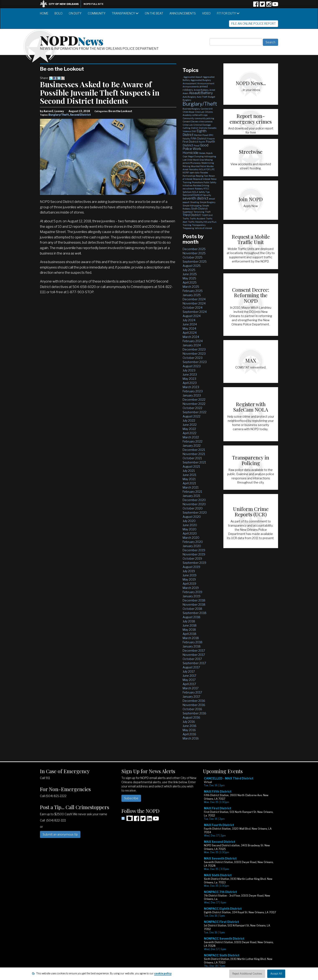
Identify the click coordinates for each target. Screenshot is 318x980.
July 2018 (189, 621)
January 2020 (192, 546)
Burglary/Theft (59, 115)
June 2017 (189, 676)
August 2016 (191, 717)
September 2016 (194, 713)
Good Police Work (195, 147)
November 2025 (194, 253)
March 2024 (191, 337)
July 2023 (189, 370)
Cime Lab (200, 112)
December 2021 (194, 450)
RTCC (206, 189)
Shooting (195, 202)
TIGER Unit (207, 215)
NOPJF (186, 173)
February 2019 (192, 592)
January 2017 (191, 697)
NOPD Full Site (93, 4)
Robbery (199, 189)
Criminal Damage (202, 125)
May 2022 (189, 429)
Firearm (211, 139)
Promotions (197, 182)
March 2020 (191, 538)
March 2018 (191, 638)
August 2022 (191, 416)
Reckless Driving (201, 186)
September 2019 (194, 563)
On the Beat (154, 13)
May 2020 (190, 529)
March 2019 (191, 588)
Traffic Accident (198, 219)
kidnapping (210, 156)
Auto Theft (202, 97)
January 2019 (191, 596)
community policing (204, 118)
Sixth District (199, 209)
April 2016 (189, 734)
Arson (185, 93)
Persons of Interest (202, 179)
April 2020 (190, 533)
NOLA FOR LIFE (207, 169)
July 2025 (189, 270)
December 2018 (194, 600)
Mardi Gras (198, 160)
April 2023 (190, 383)
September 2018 (195, 613)
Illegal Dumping (196, 156)
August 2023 (192, 366)
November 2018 (194, 605)
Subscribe (131, 798)
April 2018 (190, 634)
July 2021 (189, 471)
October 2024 (193, 308)
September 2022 (195, 412)
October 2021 (192, 458)
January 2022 (192, 446)
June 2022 (190, 425)
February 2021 (192, 492)
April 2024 (190, 333)
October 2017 (192, 659)
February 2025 (193, 291)
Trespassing (188, 228)
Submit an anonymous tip (60, 834)
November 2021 (194, 454)
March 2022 (191, 437)
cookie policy (163, 973)
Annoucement (190, 83)
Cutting (186, 128)
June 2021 (189, 475)
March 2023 (191, 387)
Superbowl (188, 212)
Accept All (276, 974)
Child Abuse (188, 112)
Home (44, 13)
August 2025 (192, 266)
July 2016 (189, 722)
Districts (203, 128)
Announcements (183, 13)
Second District (80, 115)
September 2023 (195, 362)
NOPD (72, 40)
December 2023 (194, 349)
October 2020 (193, 508)
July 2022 (189, 420)
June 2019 (190, 575)
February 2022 (193, 441)
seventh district (195, 198)
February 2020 (193, 542)
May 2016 (189, 730)
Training (187, 225)
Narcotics (194, 169)
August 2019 (191, 567)
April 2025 (190, 282)
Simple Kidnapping (192, 206)
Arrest (212, 90)
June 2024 (190, 324)
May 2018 (189, 630)
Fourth (202, 142)
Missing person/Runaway (198, 161)
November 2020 (194, 504)
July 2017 (189, 671)
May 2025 (189, 278)
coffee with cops (200, 115)
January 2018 (192, 646)
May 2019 (189, 579)
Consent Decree (190, 122)
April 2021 (189, 483)
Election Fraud (201, 135)
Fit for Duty (228, 13)
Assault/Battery (201, 93)
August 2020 (192, 517)
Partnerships (189, 176)
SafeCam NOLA (190, 192)
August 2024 (192, 316)
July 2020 (189, 521)
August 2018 (191, 617)
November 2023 (194, 354)
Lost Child (188, 160)
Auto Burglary (189, 97)
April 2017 (189, 684)
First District (190, 142)
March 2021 (191, 487)
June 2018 (190, 625)
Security (207, 195)
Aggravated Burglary (201, 80)
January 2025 (192, 295)
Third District (192, 215)
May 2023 (189, 379)
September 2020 (195, 512)
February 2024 (193, 341)
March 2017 (191, 688)
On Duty (75, 13)
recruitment (188, 189)
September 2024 (195, 312)
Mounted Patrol (198, 166)
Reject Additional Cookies (247, 974)
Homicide (191, 153)
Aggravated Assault (193, 77)
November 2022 (194, 404)
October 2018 (192, 609)
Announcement (206, 83)
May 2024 (189, 328)
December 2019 (194, 550)
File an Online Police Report (254, 24)
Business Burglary (191, 109)
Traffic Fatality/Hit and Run (202, 222)
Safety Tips (204, 192)
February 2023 (193, 391)
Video (206, 13)
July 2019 (189, 571)
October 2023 (193, 358)
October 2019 (192, 558)
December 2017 (194, 651)
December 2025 (194, 249)
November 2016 (194, 705)
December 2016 (194, 701)
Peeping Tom (202, 176)
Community (97, 13)
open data (195, 173)
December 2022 (194, 400)
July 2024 (189, 320)
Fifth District (199, 138)
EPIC (211, 135)
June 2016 (190, 726)
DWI (194, 131)
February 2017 (192, 692)
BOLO (59, 13)
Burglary (187, 100)
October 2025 (193, 257)
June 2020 (190, 525)
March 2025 (191, 287)
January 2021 (191, 496)
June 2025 (190, 274)
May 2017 (189, 680)
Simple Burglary (208, 202)
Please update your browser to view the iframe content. (240, 875)
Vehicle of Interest (203, 228)
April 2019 (189, 584)
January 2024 (192, 345)
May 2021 (189, 479)
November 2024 (194, 303)
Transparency (125, 13)
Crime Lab (188, 125)
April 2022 (190, 433)
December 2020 (194, 500)
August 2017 (191, 667)
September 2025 (195, 262)
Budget (212, 97)
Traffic (186, 219)
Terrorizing (199, 212)
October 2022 (192, 408)
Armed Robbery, (201, 90)
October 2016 (192, 709)
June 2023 (190, 374)
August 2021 (191, 466)
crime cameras (205, 122)
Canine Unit (207, 109)
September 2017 (194, 663)
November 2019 (194, 554)
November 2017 (194, 655)
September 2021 (194, 462)
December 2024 (194, 299)
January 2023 (192, 395)
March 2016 (191, 738)
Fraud (197, 146)
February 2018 (193, 642)
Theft (208, 212)
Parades (204, 173)
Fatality (186, 139)
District (195, 128)
